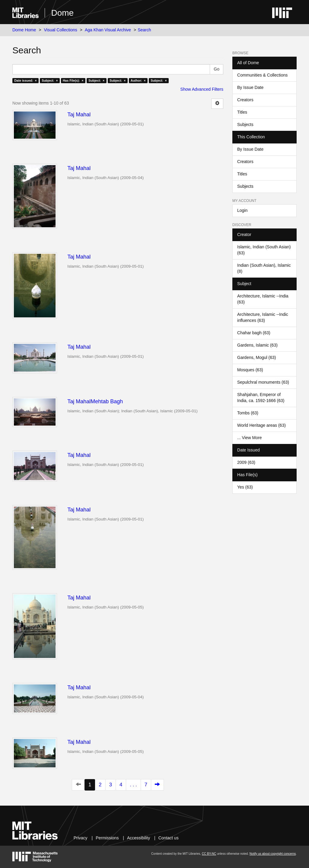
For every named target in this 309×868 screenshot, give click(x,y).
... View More (249, 438)
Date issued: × (25, 80)
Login (242, 210)
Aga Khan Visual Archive (108, 30)
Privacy (81, 838)
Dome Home (24, 30)
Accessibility (139, 838)
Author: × (138, 80)
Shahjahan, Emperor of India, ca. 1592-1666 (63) (261, 398)
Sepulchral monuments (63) (263, 382)
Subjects (245, 124)
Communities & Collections (262, 75)
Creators (245, 100)
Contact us (169, 838)
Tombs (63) (248, 413)
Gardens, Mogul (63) (256, 357)
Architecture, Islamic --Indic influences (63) (263, 317)
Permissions (107, 838)
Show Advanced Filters (202, 89)
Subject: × (50, 80)
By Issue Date (250, 87)
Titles (242, 112)
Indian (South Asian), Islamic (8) (264, 268)
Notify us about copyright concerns (273, 854)
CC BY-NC (209, 854)
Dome (62, 13)
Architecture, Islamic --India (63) (263, 299)
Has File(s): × (73, 80)
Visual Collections (61, 30)
